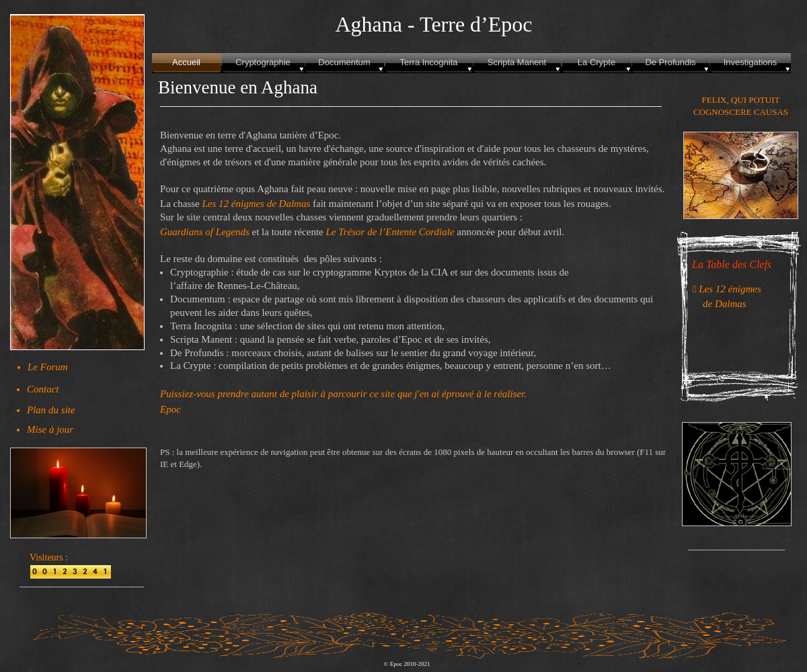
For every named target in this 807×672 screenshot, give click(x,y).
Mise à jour (50, 429)
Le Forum (48, 367)
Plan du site (51, 410)
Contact (43, 389)
